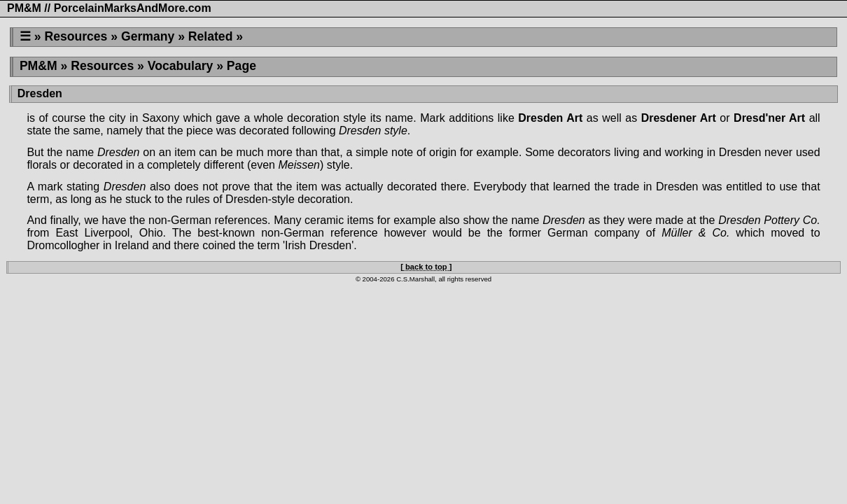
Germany (148, 36)
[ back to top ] (426, 267)
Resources (76, 36)
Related (211, 36)
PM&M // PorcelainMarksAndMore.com (109, 8)
